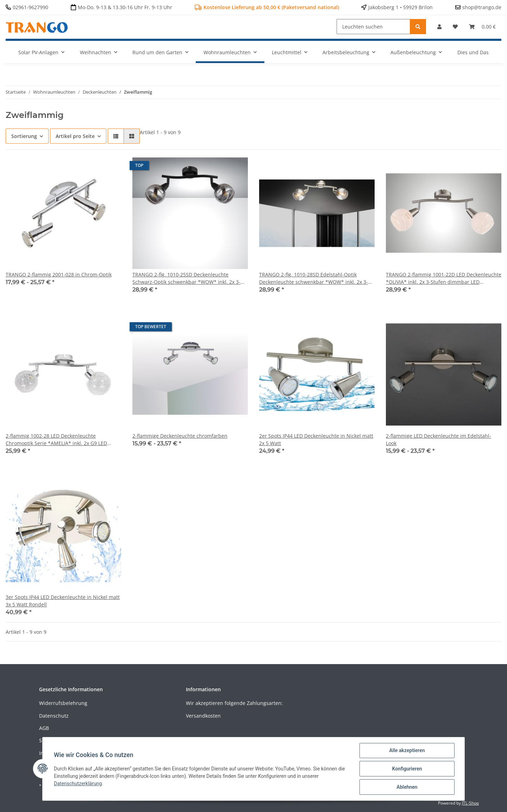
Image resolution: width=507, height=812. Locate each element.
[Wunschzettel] (455, 27)
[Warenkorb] (482, 27)
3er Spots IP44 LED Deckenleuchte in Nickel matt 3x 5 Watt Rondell (63, 601)
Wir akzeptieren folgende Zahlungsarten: (234, 703)
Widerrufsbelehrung (63, 703)
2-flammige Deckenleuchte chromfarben (180, 436)
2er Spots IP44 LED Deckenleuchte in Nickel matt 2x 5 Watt (316, 439)
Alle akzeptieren (407, 750)
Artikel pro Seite (75, 136)
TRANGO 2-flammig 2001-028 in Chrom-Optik (59, 274)
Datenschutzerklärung (78, 783)
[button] (439, 27)
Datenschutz (54, 716)
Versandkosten (203, 716)
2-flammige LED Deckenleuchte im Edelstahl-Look (439, 439)
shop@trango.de (482, 7)
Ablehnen (407, 787)
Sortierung (24, 136)
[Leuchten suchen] (373, 27)
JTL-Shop (470, 803)
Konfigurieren (407, 769)
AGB (44, 728)
